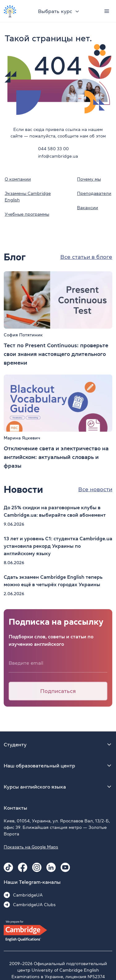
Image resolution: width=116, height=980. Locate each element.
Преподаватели (94, 193)
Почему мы (89, 179)
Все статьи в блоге (86, 257)
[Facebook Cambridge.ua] (23, 867)
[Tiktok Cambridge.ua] (8, 867)
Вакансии (88, 208)
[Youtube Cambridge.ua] (65, 867)
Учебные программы (27, 214)
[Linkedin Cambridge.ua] (51, 867)
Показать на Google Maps (31, 847)
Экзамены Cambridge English (28, 197)
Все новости (95, 489)
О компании (18, 179)
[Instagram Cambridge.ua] (37, 867)
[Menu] (107, 11)
